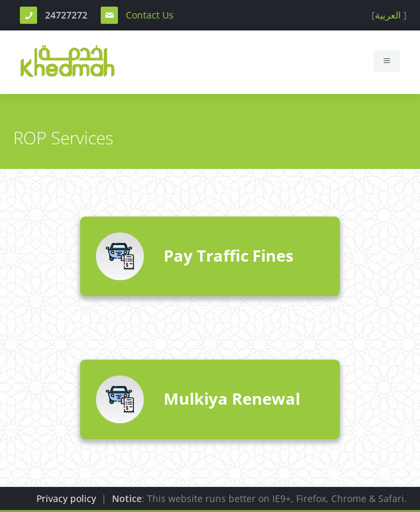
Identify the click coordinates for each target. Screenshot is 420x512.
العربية (388, 15)
